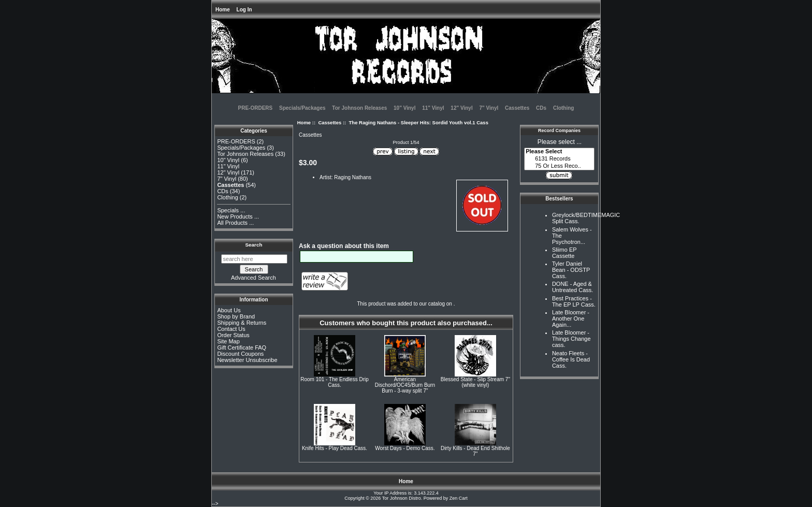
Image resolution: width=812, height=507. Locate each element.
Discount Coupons (240, 354)
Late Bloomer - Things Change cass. (571, 339)
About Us (229, 310)
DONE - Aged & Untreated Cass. (572, 287)
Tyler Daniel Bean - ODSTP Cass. (571, 270)
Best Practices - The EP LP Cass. (574, 301)
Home (223, 10)
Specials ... (231, 210)
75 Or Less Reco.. (559, 166)
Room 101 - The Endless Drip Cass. (335, 382)
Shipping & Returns (242, 323)
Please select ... (560, 142)
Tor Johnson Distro (402, 498)
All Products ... (235, 223)
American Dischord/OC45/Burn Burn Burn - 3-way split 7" (405, 385)
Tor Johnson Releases (359, 108)
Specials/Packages (302, 108)
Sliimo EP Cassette (564, 253)
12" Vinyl (461, 108)
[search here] (254, 259)
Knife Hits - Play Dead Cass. (335, 448)
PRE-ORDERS (256, 108)
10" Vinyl (404, 108)
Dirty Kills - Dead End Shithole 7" (475, 451)
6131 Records (559, 159)
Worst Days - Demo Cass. (405, 448)
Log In (244, 10)
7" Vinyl (489, 108)
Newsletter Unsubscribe (247, 360)
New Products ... (238, 216)
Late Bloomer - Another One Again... (571, 318)
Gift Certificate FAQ (242, 347)
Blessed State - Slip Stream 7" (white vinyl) (475, 382)
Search (254, 245)
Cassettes (330, 122)
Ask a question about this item (344, 246)
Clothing (564, 108)
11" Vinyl (433, 108)
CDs (541, 108)
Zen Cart (459, 498)
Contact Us (231, 329)
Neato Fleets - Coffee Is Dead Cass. (571, 359)
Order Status (233, 335)
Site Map (228, 341)
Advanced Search (253, 278)
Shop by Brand (236, 316)
